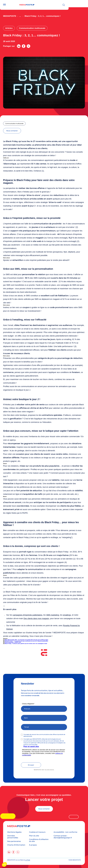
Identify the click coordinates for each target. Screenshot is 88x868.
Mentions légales (14, 832)
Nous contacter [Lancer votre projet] (44, 809)
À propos (33, 845)
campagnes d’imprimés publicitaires (27, 615)
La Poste (28, 860)
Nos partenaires (14, 841)
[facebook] (13, 852)
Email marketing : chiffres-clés (13, 642)
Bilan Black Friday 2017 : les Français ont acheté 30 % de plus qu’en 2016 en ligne (26, 640)
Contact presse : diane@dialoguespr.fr (63, 837)
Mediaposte (10, 16)
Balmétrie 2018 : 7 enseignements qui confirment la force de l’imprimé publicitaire (26, 641)
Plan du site (34, 836)
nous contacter (12, 131)
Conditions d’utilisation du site (39, 840)
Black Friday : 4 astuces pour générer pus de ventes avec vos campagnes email (26, 643)
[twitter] (18, 852)
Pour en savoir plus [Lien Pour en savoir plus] (31, 746)
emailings (67, 615)
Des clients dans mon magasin (36, 619)
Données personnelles (13, 837)
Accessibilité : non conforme (65, 832)
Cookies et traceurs (37, 832)
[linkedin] (9, 852)
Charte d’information (16, 845)
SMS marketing (53, 615)
